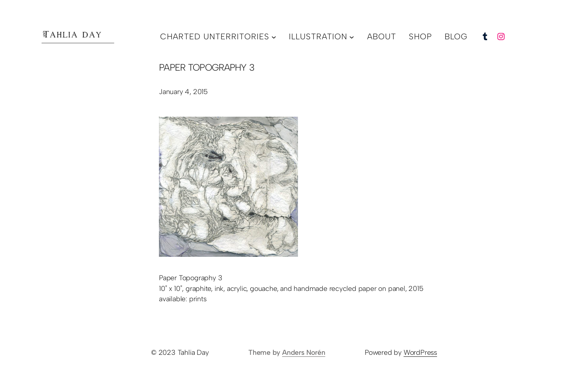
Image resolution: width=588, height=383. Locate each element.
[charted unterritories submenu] (274, 37)
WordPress (420, 352)
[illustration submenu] (352, 37)
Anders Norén (304, 352)
